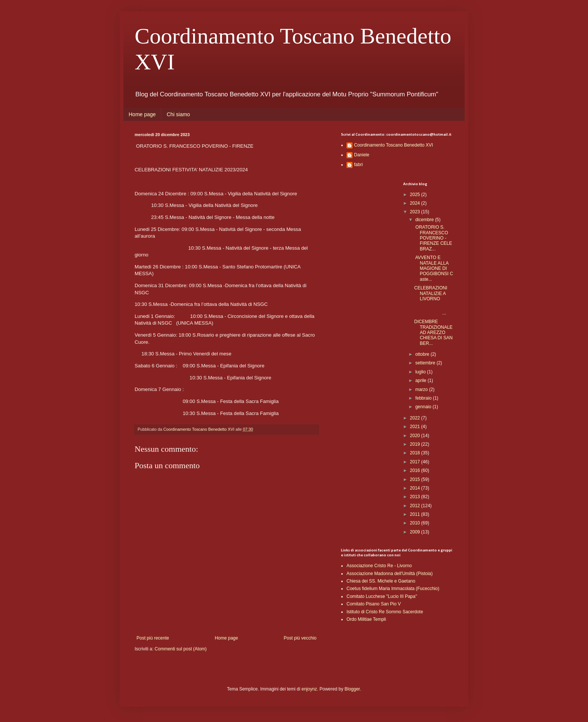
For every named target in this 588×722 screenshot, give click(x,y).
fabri (358, 165)
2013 (415, 497)
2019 (415, 444)
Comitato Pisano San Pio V (374, 604)
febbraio (424, 398)
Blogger (352, 689)
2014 (415, 488)
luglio (421, 372)
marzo (422, 389)
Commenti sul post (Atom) (181, 649)
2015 (415, 479)
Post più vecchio (300, 638)
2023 (415, 212)
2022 (415, 418)
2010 (415, 523)
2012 (415, 506)
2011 (415, 514)
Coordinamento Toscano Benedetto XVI (394, 145)
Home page (142, 114)
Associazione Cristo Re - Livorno (379, 566)
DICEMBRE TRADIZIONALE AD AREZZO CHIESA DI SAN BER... (433, 333)
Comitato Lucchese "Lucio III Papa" (382, 596)
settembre (426, 363)
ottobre (423, 354)
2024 (415, 203)
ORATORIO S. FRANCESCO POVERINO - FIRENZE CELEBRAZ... (433, 238)
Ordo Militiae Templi (366, 619)
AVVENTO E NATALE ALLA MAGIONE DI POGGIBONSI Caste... (433, 268)
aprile (421, 380)
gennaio (424, 407)
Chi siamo (178, 114)
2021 (415, 427)
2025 (415, 195)
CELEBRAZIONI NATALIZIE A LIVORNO (430, 293)
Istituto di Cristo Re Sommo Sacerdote (385, 612)
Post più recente (153, 638)
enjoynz (309, 689)
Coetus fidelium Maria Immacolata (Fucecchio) (393, 589)
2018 (415, 453)
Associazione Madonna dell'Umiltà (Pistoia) (390, 574)
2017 (415, 462)
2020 (415, 436)
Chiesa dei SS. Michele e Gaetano (381, 581)
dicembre (425, 220)
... (433, 310)
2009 (415, 532)
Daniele (362, 155)
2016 (415, 470)
